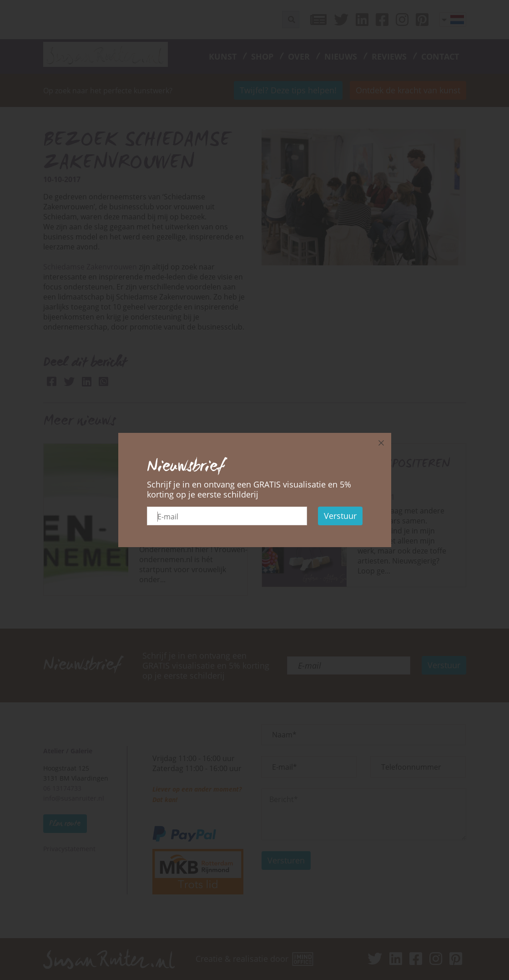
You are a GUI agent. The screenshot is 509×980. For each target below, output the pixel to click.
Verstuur (340, 516)
